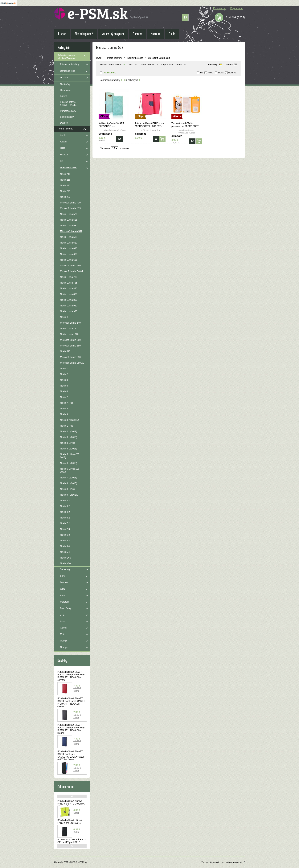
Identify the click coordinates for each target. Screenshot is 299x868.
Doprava (137, 34)
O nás (172, 34)
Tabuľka (229, 65)
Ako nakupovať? (84, 34)
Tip (201, 73)
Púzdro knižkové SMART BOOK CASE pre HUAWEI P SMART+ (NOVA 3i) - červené (71, 676)
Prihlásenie (220, 8)
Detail (76, 691)
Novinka (232, 73)
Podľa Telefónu (115, 58)
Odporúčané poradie (172, 65)
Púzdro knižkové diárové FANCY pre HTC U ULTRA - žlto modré (72, 804)
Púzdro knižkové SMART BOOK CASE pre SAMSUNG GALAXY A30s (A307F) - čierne (71, 755)
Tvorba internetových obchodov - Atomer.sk (223, 862)
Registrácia (237, 8)
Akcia (210, 73)
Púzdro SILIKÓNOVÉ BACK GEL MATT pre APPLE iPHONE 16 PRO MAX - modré (72, 844)
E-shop (62, 34)
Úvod (99, 58)
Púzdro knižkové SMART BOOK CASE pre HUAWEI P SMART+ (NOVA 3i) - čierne (71, 702)
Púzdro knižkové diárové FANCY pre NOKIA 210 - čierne (70, 823)
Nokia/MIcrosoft (135, 58)
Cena (131, 65)
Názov (118, 65)
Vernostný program (113, 34)
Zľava (221, 73)
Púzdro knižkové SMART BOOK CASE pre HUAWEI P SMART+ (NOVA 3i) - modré (71, 729)
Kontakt (155, 34)
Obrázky (213, 65)
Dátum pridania (147, 65)
